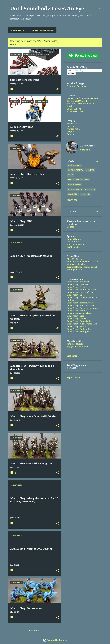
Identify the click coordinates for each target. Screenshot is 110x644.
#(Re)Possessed (74, 165)
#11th (70, 175)
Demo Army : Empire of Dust (80, 305)
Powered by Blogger (55, 640)
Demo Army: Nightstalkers (79, 313)
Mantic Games (74, 247)
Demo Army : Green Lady (79, 321)
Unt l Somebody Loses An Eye (47, 9)
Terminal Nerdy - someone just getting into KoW (82, 268)
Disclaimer (72, 356)
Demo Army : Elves (76, 287)
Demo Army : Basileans (78, 282)
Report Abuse (73, 377)
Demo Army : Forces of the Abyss (82, 308)
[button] (57, 89)
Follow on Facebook (76, 86)
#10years (90, 170)
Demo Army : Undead (77, 319)
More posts (35, 631)
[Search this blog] (84, 70)
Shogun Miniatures (76, 244)
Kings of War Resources (42, 30)
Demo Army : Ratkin (76, 326)
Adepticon (72, 124)
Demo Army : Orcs (75, 316)
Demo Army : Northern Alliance (82, 290)
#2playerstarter (75, 189)
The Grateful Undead (77, 101)
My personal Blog (75, 344)
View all (14, 45)
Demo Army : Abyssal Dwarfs (81, 303)
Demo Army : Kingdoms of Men (82, 324)
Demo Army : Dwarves (77, 284)
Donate (70, 227)
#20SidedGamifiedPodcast (79, 180)
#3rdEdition (73, 194)
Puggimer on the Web (77, 346)
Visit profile (85, 150)
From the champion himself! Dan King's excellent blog (83, 263)
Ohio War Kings (17, 30)
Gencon (71, 134)
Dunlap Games (74, 239)
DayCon (71, 126)
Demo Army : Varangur (78, 332)
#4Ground (86, 194)
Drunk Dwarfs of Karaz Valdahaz (82, 98)
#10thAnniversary (75, 170)
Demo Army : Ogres (76, 295)
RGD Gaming (73, 242)
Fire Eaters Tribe (75, 111)
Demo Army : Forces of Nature (81, 292)
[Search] (100, 9)
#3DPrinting (90, 189)
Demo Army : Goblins (77, 311)
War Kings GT (73, 129)
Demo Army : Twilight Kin (79, 329)
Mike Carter (87, 146)
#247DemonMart (75, 184)
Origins (70, 132)
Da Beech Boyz (74, 109)
